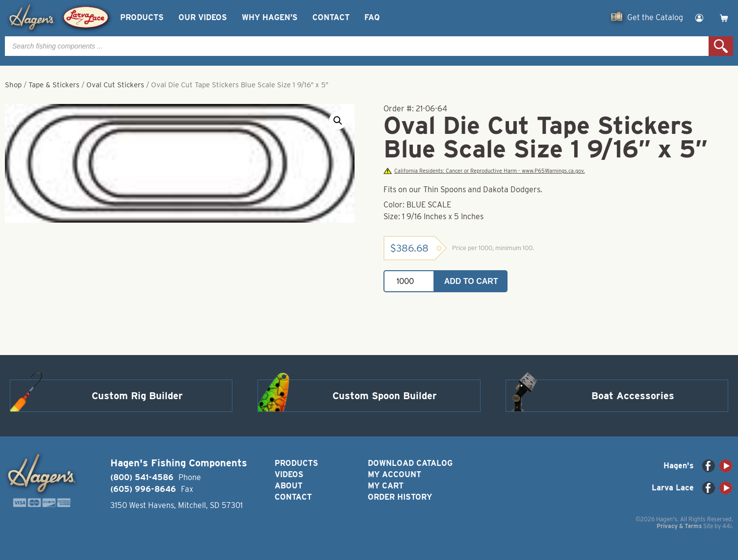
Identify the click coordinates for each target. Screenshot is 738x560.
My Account (394, 474)
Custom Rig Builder (137, 396)
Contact (331, 17)
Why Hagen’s (270, 17)
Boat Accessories (633, 396)
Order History (400, 497)
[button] (338, 121)
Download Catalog (410, 463)
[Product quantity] (409, 281)
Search (721, 46)
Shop (13, 85)
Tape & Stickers (54, 85)
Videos (289, 474)
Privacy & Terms (679, 526)
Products (142, 17)
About (289, 486)
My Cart (386, 486)
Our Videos (203, 17)
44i (727, 526)
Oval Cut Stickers (115, 85)
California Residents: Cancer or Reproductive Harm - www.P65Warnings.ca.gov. (484, 171)
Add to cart (471, 281)
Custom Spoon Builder (385, 396)
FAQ (372, 17)
